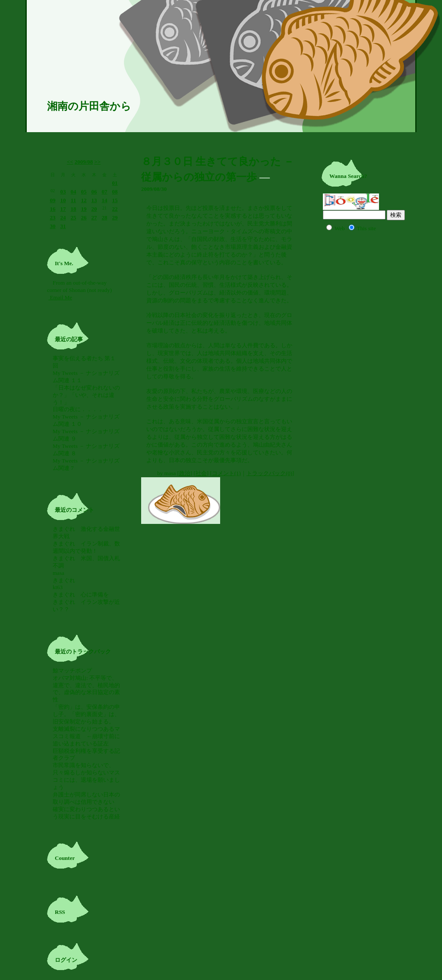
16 (53, 209)
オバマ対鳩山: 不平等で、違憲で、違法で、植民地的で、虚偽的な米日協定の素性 (86, 689)
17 (63, 209)
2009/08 (84, 162)
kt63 (58, 587)
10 (63, 200)
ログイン (66, 960)
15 (115, 200)
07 (105, 192)
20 (94, 209)
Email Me (60, 297)
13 (94, 200)
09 (53, 200)
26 (84, 217)
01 (115, 183)
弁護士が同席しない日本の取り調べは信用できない (86, 798)
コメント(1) (226, 473)
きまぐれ (67, 580)
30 (53, 226)
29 (115, 217)
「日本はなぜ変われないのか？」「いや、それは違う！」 (86, 395)
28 (105, 217)
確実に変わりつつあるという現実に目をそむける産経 (86, 813)
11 (73, 200)
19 (84, 209)
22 (115, 209)
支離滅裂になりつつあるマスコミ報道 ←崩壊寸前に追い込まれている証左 (86, 736)
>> (97, 162)
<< (70, 162)
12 (84, 200)
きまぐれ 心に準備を (81, 595)
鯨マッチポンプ (72, 671)
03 (63, 192)
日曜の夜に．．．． (78, 409)
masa (58, 573)
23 (53, 217)
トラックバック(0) (269, 473)
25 (74, 217)
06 (94, 192)
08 (115, 192)
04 (74, 192)
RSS (60, 912)
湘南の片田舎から (89, 106)
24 (63, 217)
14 (105, 200)
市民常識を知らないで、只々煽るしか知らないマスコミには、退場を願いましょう (86, 776)
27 (94, 217)
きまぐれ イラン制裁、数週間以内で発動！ (86, 547)
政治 (185, 473)
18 (74, 209)
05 (84, 192)
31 (63, 226)
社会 (201, 473)
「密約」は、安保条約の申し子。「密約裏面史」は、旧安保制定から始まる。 (86, 714)
